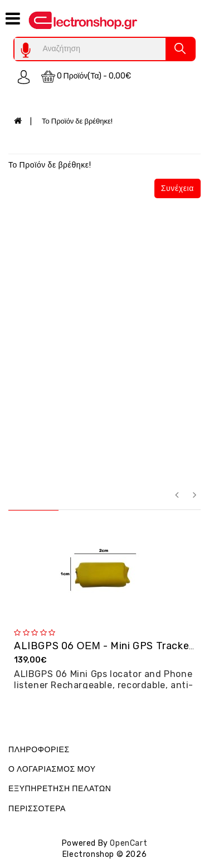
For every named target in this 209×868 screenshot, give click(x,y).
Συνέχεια (178, 188)
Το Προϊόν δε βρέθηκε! (77, 121)
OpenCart (128, 843)
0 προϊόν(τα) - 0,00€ (86, 77)
